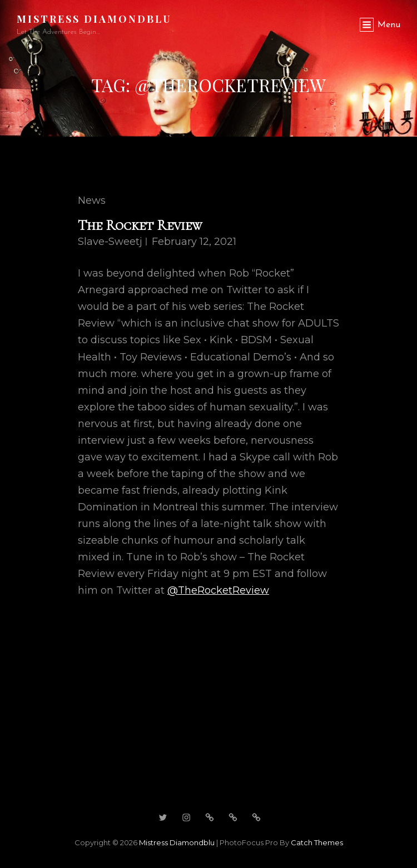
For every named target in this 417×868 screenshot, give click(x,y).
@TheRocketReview (218, 590)
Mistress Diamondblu (94, 19)
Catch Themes (317, 842)
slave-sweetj (110, 242)
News (92, 200)
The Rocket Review (140, 225)
